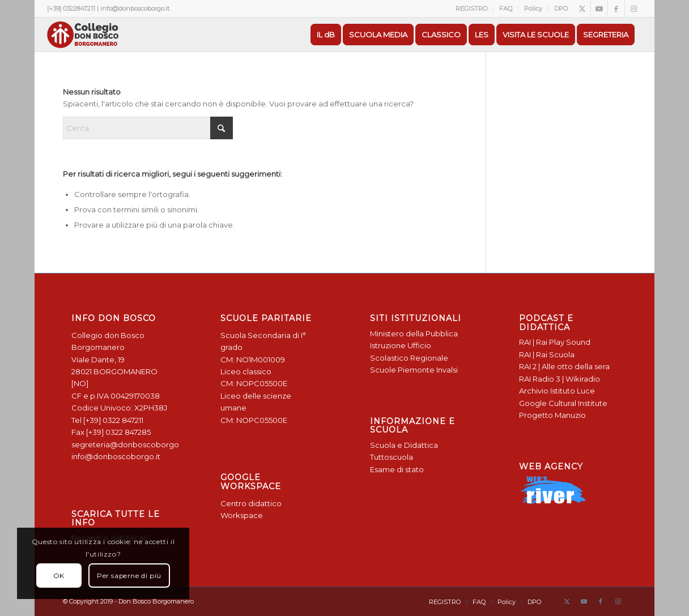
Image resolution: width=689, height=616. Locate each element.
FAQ (506, 8)
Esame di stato (397, 469)
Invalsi (447, 370)
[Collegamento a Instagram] (633, 8)
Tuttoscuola (392, 457)
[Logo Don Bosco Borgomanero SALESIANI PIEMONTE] (83, 35)
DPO (561, 8)
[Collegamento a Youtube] (599, 8)
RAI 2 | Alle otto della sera (564, 366)
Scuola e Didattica (404, 445)
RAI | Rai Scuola (547, 354)
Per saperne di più (129, 576)
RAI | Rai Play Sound (555, 342)
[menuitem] (472, 8)
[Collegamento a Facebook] (616, 8)
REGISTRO (471, 8)
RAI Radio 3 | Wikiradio (560, 379)
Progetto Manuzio (552, 415)
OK (59, 576)
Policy (533, 8)
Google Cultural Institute (563, 403)
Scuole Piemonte (402, 370)
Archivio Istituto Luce (557, 391)
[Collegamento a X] (582, 8)
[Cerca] (148, 128)
